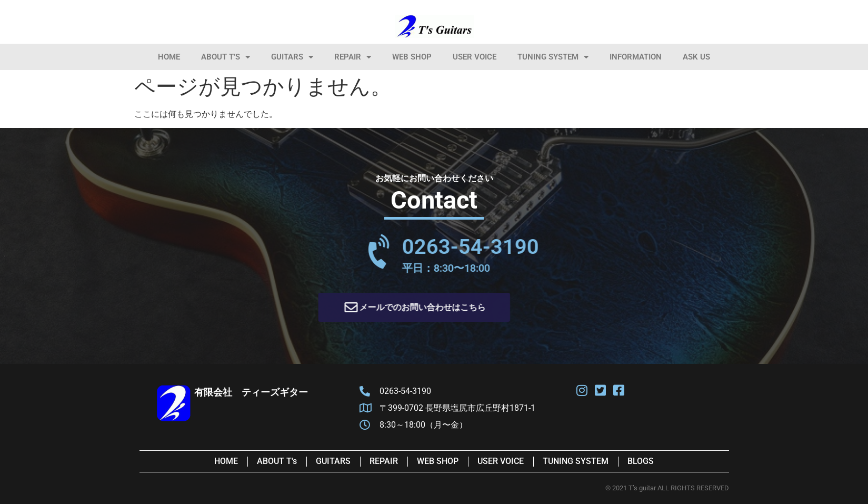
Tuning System (553, 57)
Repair (353, 57)
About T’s (226, 57)
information (636, 57)
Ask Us (696, 57)
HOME (169, 57)
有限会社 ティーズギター (251, 392)
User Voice (475, 57)
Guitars (292, 57)
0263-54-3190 (540, 247)
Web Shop (412, 57)
